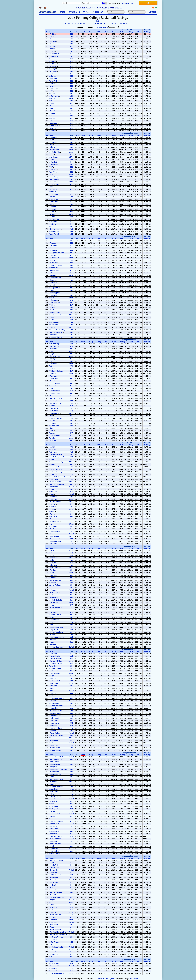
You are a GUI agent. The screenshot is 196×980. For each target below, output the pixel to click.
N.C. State (53, 123)
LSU (51, 187)
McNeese (53, 197)
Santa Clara (54, 126)
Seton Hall (53, 162)
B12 (71, 36)
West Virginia (54, 172)
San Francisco (55, 346)
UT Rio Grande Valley (57, 330)
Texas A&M (54, 128)
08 (81, 24)
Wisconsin (53, 89)
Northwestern (55, 179)
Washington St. (55, 391)
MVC (71, 207)
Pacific (52, 317)
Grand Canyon (55, 177)
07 (78, 24)
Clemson (53, 131)
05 (72, 24)
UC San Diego (55, 344)
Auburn (52, 121)
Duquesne (53, 349)
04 (69, 24)
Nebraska (53, 71)
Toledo (52, 366)
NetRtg (84, 32)
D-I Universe (85, 12)
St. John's (53, 64)
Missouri (53, 169)
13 (95, 24)
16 (104, 24)
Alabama (53, 61)
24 (127, 24)
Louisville (53, 79)
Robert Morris (55, 393)
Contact (152, 12)
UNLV (52, 298)
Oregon (52, 290)
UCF (51, 167)
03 (66, 24)
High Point (53, 250)
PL (71, 396)
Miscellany (98, 12)
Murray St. (54, 359)
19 (112, 24)
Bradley (52, 369)
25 (130, 24)
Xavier (52, 273)
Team (52, 32)
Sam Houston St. (56, 315)
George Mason (55, 288)
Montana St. (54, 376)
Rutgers (52, 354)
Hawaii (52, 307)
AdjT (107, 32)
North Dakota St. (56, 332)
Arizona (52, 36)
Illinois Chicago (55, 312)
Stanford (53, 192)
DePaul (52, 285)
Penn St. (53, 388)
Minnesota (53, 243)
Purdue (52, 51)
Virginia (52, 74)
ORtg (91, 32)
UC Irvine (53, 305)
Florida (52, 46)
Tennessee (53, 66)
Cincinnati (53, 142)
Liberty (52, 327)
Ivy (71, 240)
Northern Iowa (55, 229)
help (98, 21)
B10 (71, 34)
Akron (52, 212)
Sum (71, 325)
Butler (52, 248)
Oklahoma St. (54, 231)
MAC (71, 212)
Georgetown (54, 219)
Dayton (52, 204)
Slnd (71, 197)
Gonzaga (53, 69)
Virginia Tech (54, 184)
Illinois (52, 44)
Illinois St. (53, 280)
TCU (51, 145)
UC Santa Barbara (56, 371)
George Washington (57, 253)
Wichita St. (54, 217)
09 (84, 24)
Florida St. (53, 189)
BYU (51, 91)
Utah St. (52, 98)
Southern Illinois (56, 337)
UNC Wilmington (56, 322)
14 (98, 24)
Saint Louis (54, 116)
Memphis (53, 374)
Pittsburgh (53, 283)
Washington (54, 164)
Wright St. (53, 386)
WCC (71, 69)
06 (75, 24)
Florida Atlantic (55, 356)
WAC (71, 268)
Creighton (53, 224)
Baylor (52, 159)
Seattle (52, 320)
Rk (47, 32)
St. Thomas (54, 325)
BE (71, 54)
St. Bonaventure (55, 383)
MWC (71, 98)
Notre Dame (54, 270)
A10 (71, 116)
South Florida (55, 152)
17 (107, 24)
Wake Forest (54, 234)
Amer (71, 152)
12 (92, 24)
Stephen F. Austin (56, 265)
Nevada (52, 214)
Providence (54, 202)
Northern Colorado (57, 398)
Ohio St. (52, 93)
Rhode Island (54, 378)
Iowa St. (53, 49)
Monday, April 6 (102, 27)
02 (63, 24)
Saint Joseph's (55, 302)
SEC (71, 46)
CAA (71, 260)
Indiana (52, 147)
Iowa (51, 86)
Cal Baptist (54, 300)
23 (124, 24)
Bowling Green (55, 401)
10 (86, 24)
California (53, 222)
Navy (51, 396)
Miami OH (53, 263)
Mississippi (54, 194)
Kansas (52, 84)
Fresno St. (53, 364)
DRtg (99, 32)
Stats (63, 12)
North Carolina (55, 111)
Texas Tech (53, 81)
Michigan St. (54, 56)
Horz (71, 386)
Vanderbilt (53, 59)
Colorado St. (54, 258)
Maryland (53, 335)
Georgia (52, 118)
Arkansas (53, 76)
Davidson (53, 310)
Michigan (53, 34)
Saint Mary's (54, 96)
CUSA (71, 315)
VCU (51, 140)
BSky (71, 376)
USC (51, 226)
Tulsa (51, 174)
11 (89, 24)
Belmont (53, 207)
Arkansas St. (54, 408)
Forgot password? (128, 3)
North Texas (54, 381)
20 (115, 24)
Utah (51, 361)
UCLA (52, 101)
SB (71, 408)
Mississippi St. (55, 293)
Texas (51, 108)
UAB (51, 351)
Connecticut (54, 54)
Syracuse (53, 255)
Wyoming (53, 275)
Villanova (53, 113)
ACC (71, 39)
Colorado (53, 209)
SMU (51, 154)
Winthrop (53, 406)
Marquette (53, 245)
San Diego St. (55, 157)
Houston (53, 41)
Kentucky (53, 103)
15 (101, 24)
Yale (51, 240)
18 (109, 24)
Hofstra (52, 260)
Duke (51, 39)
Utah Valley (54, 268)
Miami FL (53, 106)
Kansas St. (53, 295)
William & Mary (55, 403)
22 (121, 24)
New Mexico (54, 150)
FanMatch (72, 12)
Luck (114, 32)
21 (118, 24)
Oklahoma (53, 137)
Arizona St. (54, 199)
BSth (71, 250)
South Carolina (55, 278)
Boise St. (53, 182)
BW (71, 305)
